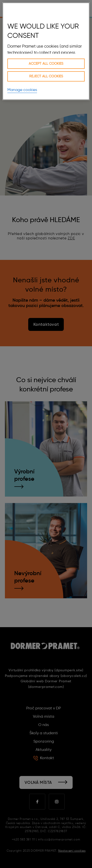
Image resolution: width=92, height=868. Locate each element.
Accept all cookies (46, 64)
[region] (46, 51)
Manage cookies (22, 90)
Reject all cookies (46, 76)
